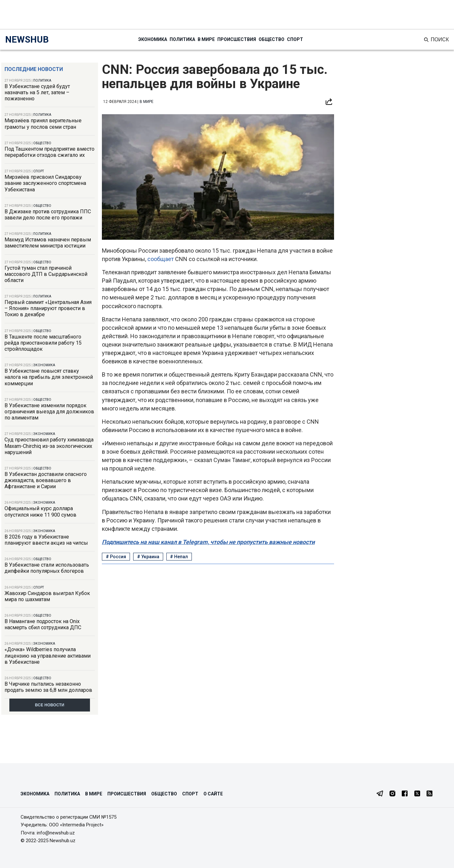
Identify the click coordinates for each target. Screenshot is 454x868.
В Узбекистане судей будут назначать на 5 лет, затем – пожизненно (37, 92)
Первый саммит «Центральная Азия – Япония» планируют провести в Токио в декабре (48, 308)
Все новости (50, 705)
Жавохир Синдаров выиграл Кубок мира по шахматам (47, 596)
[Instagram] (392, 794)
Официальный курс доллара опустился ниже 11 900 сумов (40, 511)
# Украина (148, 557)
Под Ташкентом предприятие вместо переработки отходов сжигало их (49, 152)
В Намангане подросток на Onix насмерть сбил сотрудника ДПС (43, 624)
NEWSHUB (27, 40)
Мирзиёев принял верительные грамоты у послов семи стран (43, 124)
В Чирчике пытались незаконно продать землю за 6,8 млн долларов (48, 687)
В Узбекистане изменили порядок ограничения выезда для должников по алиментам (49, 412)
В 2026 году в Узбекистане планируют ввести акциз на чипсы (46, 540)
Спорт (295, 39)
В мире (206, 39)
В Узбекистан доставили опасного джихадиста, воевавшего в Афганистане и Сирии (46, 480)
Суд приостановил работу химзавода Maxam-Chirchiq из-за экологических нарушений (49, 446)
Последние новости (34, 69)
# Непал (179, 557)
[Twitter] (417, 794)
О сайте (213, 794)
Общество (271, 39)
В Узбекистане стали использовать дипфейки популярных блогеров (47, 568)
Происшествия (237, 39)
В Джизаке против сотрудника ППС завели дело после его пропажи (48, 215)
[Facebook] (405, 794)
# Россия (116, 557)
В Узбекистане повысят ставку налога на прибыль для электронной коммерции (49, 377)
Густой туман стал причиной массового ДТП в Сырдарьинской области (46, 274)
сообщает (161, 259)
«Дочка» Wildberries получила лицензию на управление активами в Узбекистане (48, 656)
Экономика (153, 39)
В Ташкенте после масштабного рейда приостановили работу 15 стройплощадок (43, 343)
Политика (182, 39)
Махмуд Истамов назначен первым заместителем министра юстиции (48, 243)
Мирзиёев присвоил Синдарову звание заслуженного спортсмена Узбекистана (45, 183)
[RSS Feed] (429, 794)
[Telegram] (380, 794)
